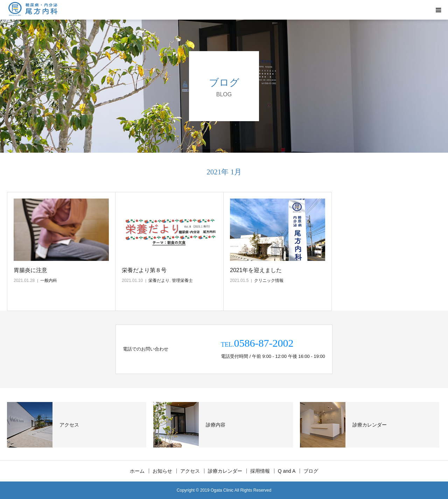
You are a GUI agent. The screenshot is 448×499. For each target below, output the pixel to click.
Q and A (287, 471)
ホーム (137, 471)
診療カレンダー (225, 471)
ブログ (311, 471)
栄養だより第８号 (144, 270)
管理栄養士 (182, 280)
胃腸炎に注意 (30, 270)
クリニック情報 (269, 280)
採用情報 (260, 471)
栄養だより (159, 280)
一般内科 (49, 280)
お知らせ (162, 471)
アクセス (190, 471)
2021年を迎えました (256, 270)
